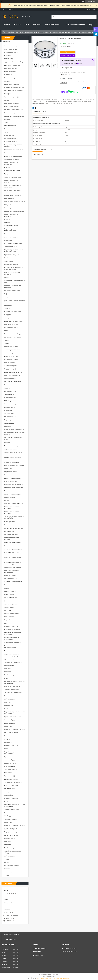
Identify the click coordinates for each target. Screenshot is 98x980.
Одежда (7, 277)
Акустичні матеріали (10, 366)
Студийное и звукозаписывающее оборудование (14, 682)
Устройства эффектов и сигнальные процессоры (12, 655)
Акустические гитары (11, 49)
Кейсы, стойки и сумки (11, 696)
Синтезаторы (8, 546)
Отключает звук (9, 531)
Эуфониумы (8, 305)
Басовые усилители (10, 407)
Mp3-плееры (8, 222)
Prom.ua (58, 975)
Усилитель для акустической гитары (13, 439)
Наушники (7, 119)
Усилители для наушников (12, 585)
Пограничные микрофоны (12, 449)
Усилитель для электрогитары (13, 382)
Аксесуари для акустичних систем (15, 202)
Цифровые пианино (10, 294)
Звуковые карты (9, 394)
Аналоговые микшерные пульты (14, 429)
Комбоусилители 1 (10, 617)
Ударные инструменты (11, 598)
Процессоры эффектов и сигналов (15, 730)
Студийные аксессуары (11, 534)
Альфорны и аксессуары (12, 462)
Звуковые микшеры (10, 78)
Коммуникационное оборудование (15, 334)
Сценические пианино (11, 264)
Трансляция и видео (10, 770)
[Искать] (94, 17)
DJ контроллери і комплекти (13, 65)
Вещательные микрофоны (12, 404)
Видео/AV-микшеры (10, 71)
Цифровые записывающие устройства (12, 273)
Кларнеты (7, 219)
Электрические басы (11, 234)
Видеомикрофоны (10, 420)
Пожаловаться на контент (43, 978)
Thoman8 (7, 859)
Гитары (6, 588)
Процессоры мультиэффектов (13, 97)
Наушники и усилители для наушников (12, 287)
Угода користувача (11, 939)
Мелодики (7, 443)
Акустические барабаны (32, 32)
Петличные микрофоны (11, 327)
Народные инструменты (12, 107)
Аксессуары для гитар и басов (13, 504)
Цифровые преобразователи (13, 372)
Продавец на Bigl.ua (49, 976)
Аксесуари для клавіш (11, 226)
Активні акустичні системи (12, 350)
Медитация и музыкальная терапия (12, 191)
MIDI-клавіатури (9, 59)
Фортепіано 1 (8, 869)
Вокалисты (8, 153)
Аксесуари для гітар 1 (11, 872)
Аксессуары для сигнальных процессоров (13, 186)
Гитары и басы (9, 672)
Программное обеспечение (12, 686)
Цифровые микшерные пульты (14, 321)
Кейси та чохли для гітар (12, 866)
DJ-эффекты (8, 315)
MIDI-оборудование (10, 401)
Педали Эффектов (10, 620)
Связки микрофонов (10, 575)
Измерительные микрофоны (13, 478)
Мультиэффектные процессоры (14, 91)
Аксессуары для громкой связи (14, 353)
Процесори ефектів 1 (11, 604)
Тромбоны (7, 258)
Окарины (7, 388)
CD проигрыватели (10, 138)
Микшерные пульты (10, 497)
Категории (7, 41)
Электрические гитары (11, 46)
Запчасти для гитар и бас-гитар (14, 528)
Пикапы (7, 500)
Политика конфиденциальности (61, 978)
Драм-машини (9, 601)
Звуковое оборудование (11, 689)
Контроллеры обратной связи (13, 243)
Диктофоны (8, 610)
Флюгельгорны (9, 261)
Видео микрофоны (10, 398)
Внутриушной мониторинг (12, 171)
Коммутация (8, 410)
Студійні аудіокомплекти (12, 614)
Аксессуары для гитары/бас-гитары (13, 558)
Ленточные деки (9, 423)
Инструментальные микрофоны (14, 156)
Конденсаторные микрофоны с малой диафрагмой (14, 230)
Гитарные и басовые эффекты (13, 488)
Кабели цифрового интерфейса (14, 110)
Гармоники (7, 426)
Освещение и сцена (10, 763)
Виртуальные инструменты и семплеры (13, 146)
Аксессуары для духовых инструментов (12, 571)
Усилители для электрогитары (13, 385)
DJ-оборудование (10, 723)
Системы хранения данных (12, 567)
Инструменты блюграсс (11, 356)
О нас (27, 25)
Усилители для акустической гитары (13, 453)
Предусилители (9, 174)
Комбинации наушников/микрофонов (12, 508)
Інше (6, 623)
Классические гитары (11, 142)
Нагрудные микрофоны (11, 369)
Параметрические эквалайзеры (14, 150)
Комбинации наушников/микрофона (12, 513)
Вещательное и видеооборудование (10, 647)
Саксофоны (8, 94)
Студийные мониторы (11, 126)
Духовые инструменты (11, 659)
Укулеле (7, 340)
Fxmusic (7, 862)
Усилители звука (9, 607)
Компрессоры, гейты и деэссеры (14, 87)
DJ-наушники (8, 75)
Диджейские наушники (11, 324)
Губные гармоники (10, 363)
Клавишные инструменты (12, 630)
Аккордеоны (8, 318)
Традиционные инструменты (13, 662)
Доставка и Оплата (53, 25)
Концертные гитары (10, 113)
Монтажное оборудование (12, 291)
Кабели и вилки (9, 665)
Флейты (7, 331)
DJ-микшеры (8, 240)
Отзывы (18, 25)
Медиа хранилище (10, 522)
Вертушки (7, 81)
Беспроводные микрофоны (12, 297)
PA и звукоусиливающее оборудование (12, 639)
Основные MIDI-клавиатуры (13, 177)
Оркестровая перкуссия (11, 84)
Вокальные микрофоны (11, 52)
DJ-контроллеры (9, 135)
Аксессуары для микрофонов (13, 549)
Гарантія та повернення (76, 25)
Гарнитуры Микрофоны (11, 347)
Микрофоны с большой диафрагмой (11, 163)
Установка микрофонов (11, 475)
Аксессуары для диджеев (12, 375)
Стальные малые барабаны (51, 32)
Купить (67, 52)
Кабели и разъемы (10, 699)
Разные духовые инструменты (13, 484)
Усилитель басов (9, 414)
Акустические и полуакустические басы (14, 282)
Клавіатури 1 (8, 56)
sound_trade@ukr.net (12, 916)
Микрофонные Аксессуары (12, 446)
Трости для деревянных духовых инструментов (14, 518)
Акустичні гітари (9, 198)
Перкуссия (7, 205)
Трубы (6, 122)
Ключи (6, 678)
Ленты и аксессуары (10, 481)
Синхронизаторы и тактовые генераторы (13, 458)
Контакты (37, 25)
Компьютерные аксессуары (13, 195)
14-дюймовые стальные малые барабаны (75, 32)
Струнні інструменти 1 (11, 68)
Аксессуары (8, 669)
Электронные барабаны (11, 159)
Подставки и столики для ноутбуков (12, 539)
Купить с (67, 55)
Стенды (7, 100)
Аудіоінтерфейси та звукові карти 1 (15, 62)
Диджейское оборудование (12, 643)
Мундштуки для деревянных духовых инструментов (13, 563)
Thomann (7, 875)
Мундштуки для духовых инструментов (12, 553)
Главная (7, 25)
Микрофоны (8, 469)
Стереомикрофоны (10, 378)
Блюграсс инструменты (11, 359)
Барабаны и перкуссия (15, 32)
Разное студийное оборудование (14, 465)
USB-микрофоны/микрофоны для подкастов (14, 434)
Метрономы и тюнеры (11, 237)
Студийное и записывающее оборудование (13, 634)
